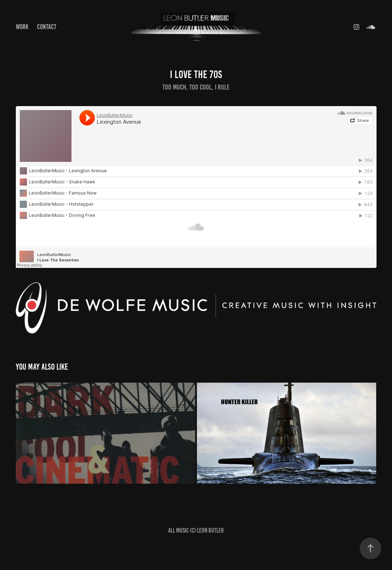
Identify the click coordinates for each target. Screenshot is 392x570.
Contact (47, 27)
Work (22, 27)
